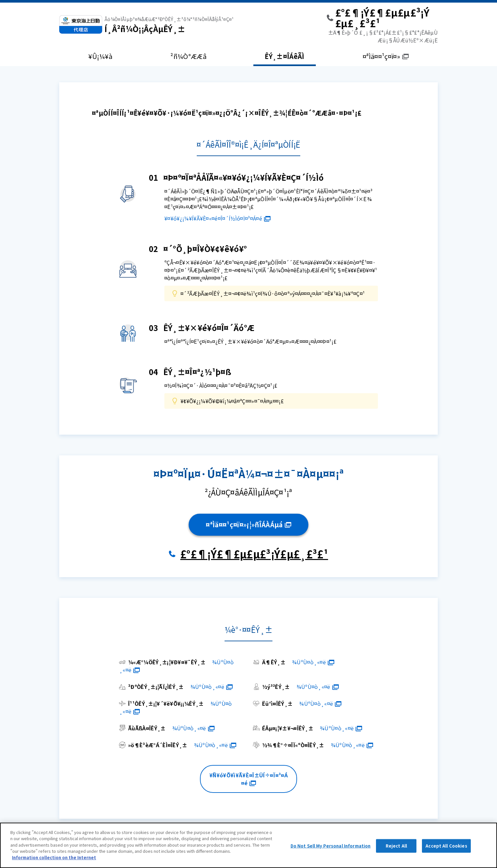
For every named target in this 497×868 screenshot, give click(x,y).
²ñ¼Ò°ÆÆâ (188, 56)
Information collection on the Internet (54, 864)
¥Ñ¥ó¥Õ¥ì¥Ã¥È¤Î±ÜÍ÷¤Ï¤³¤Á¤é (248, 779)
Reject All (396, 853)
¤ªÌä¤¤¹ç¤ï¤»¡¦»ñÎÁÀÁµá (248, 525)
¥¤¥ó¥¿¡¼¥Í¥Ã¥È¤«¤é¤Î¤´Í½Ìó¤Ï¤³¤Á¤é (217, 218)
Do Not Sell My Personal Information (331, 853)
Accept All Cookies (446, 853)
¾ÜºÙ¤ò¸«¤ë (313, 662)
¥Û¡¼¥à (100, 56)
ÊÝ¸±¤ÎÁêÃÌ (284, 56)
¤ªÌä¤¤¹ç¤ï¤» (386, 56)
